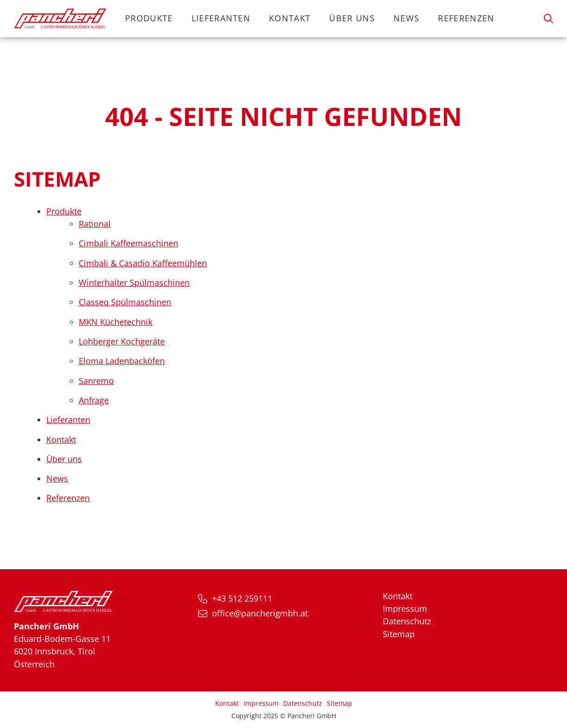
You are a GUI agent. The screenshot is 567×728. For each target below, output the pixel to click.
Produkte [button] (149, 18)
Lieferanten (221, 18)
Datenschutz (407, 621)
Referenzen (466, 18)
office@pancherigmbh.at (260, 613)
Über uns (352, 18)
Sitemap (399, 634)
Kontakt (290, 18)
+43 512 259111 (242, 598)
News (406, 18)
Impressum (405, 609)
